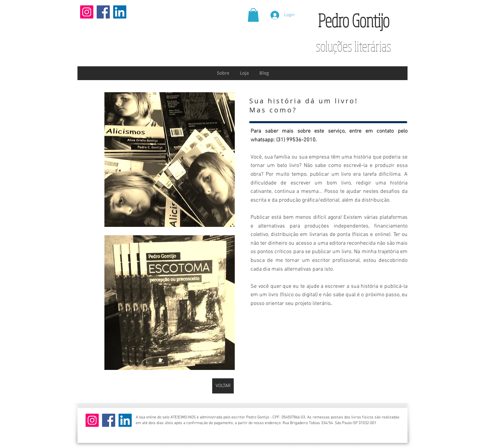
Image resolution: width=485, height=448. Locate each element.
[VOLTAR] (223, 386)
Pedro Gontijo (354, 20)
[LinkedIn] (120, 12)
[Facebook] (103, 12)
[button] (253, 15)
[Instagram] (87, 12)
